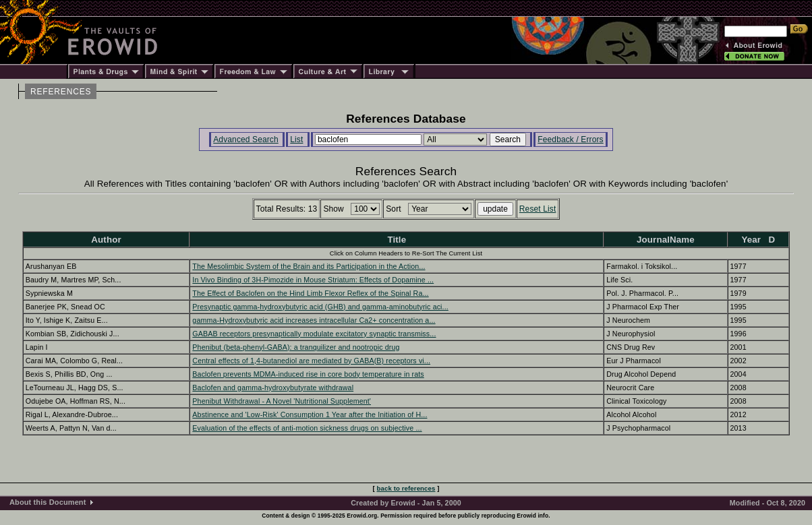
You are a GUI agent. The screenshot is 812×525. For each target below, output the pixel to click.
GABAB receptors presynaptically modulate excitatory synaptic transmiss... (314, 334)
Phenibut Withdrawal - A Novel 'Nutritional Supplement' (282, 401)
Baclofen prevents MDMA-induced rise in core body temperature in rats (308, 374)
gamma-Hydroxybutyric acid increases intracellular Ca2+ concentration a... (314, 320)
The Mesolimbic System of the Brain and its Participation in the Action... (309, 266)
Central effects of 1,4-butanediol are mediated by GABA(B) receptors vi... (311, 361)
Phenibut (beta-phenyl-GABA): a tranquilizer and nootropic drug (296, 347)
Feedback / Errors (570, 140)
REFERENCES (61, 92)
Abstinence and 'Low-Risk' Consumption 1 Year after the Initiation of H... (310, 414)
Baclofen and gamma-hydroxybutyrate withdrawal (273, 388)
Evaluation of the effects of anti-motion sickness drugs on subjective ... (307, 428)
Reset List (538, 209)
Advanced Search (246, 140)
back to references (406, 488)
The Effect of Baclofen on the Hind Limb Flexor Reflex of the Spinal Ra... (310, 293)
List (296, 140)
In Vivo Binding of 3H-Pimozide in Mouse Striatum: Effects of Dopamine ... (313, 280)
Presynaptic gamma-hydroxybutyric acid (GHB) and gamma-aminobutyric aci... (320, 307)
